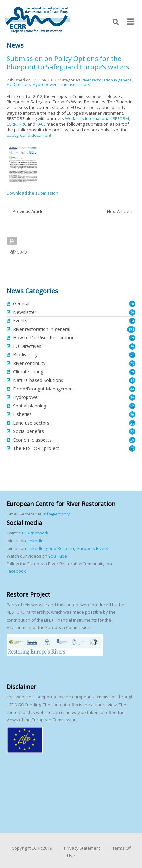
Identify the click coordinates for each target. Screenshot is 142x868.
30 (132, 415)
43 (132, 449)
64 (132, 321)
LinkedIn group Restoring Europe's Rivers (68, 548)
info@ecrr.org (57, 514)
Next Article (118, 211)
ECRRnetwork (35, 533)
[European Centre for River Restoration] (38, 19)
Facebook (16, 571)
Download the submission (32, 193)
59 (132, 338)
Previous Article (28, 211)
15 (132, 380)
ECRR (12, 124)
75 (132, 355)
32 (132, 406)
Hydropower (45, 85)
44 (132, 389)
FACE (41, 124)
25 (132, 423)
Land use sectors (74, 85)
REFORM (121, 118)
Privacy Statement (82, 848)
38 (132, 304)
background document (29, 135)
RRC (23, 124)
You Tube (57, 556)
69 (132, 346)
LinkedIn (35, 541)
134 (131, 329)
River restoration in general (107, 80)
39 (132, 372)
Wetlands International (88, 118)
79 (132, 312)
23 (132, 363)
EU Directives (19, 85)
